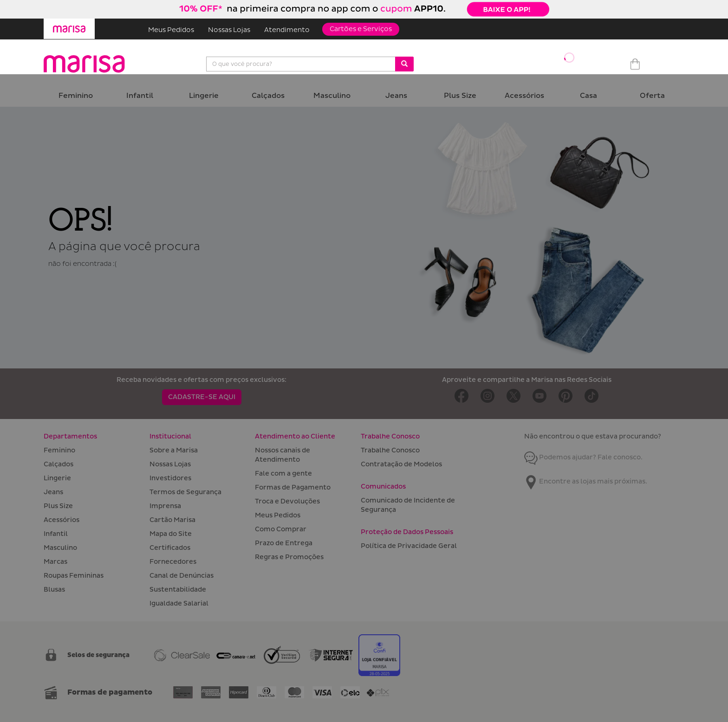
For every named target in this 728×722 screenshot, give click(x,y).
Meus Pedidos (171, 30)
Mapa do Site (171, 534)
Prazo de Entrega (284, 543)
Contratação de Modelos (401, 464)
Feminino (76, 96)
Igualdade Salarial (179, 603)
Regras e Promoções (289, 557)
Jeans (396, 96)
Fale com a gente (283, 474)
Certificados (170, 548)
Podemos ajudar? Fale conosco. (583, 457)
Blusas (54, 590)
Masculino (332, 96)
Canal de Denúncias (182, 576)
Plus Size (460, 96)
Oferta (652, 96)
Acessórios (524, 96)
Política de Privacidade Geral (409, 546)
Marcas (55, 562)
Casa (588, 96)
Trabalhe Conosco (390, 450)
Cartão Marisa (172, 520)
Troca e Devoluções (287, 501)
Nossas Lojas (229, 30)
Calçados (268, 96)
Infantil (140, 96)
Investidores (170, 478)
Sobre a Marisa (174, 450)
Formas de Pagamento (293, 487)
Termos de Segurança (185, 492)
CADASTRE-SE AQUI (202, 397)
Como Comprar (281, 529)
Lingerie (204, 96)
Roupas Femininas (74, 576)
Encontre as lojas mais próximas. (586, 481)
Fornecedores (173, 562)
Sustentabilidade (178, 590)
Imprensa (165, 506)
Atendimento (287, 30)
